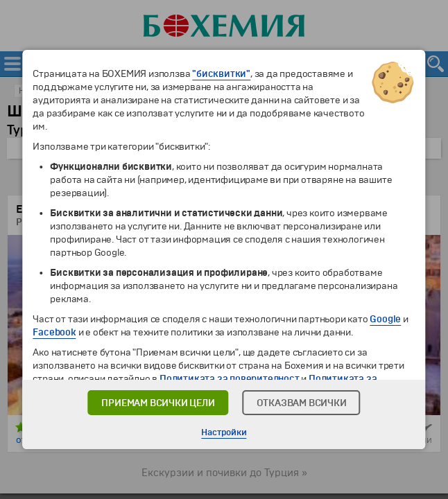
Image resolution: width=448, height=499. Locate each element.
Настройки (224, 432)
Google (385, 319)
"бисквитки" (221, 74)
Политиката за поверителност (230, 379)
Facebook (54, 332)
